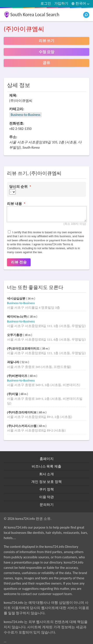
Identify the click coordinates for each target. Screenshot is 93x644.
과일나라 (14, 362)
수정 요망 (47, 52)
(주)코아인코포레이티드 (24, 349)
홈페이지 (47, 459)
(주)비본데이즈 (18, 376)
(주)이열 (13, 394)
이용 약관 (47, 497)
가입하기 (61, 3)
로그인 (46, 3)
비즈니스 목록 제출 (46, 466)
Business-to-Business (25, 115)
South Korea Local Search (35, 15)
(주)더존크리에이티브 (22, 412)
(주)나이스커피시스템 (22, 426)
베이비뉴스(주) (18, 317)
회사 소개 (47, 474)
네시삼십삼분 (17, 299)
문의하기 (47, 505)
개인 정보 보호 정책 (46, 482)
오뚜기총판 (15, 335)
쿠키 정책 (47, 489)
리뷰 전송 (19, 262)
